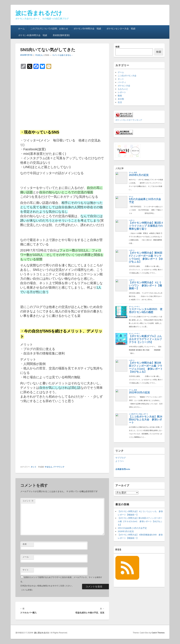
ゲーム (121, 72)
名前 (25, 544)
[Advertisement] (62, 99)
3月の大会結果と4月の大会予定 (132, 528)
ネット (34, 467)
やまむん (39, 55)
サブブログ (121, 458)
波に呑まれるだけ (39, 13)
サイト (26, 570)
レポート (122, 92)
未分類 (121, 99)
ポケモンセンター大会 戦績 (121, 29)
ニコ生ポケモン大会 (127, 76)
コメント (28, 501)
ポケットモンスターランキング (129, 120)
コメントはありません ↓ (62, 55)
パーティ (122, 82)
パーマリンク (59, 467)
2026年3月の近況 (126, 531)
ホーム (21, 29)
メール (26, 557)
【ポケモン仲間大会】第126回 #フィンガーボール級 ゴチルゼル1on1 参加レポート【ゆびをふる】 (140, 521)
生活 (120, 102)
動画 (120, 96)
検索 (117, 47)
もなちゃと (123, 89)
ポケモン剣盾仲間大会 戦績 (33, 35)
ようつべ (120, 461)
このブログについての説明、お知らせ (49, 29)
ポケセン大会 (124, 86)
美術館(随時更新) (61, 35)
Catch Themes (158, 633)
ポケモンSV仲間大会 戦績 (87, 29)
